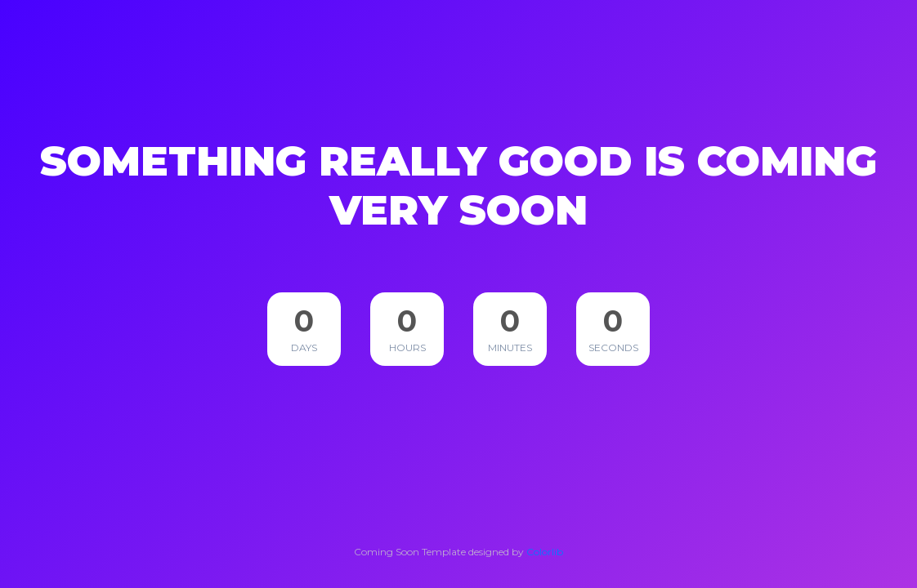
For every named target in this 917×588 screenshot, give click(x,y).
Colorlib (545, 552)
